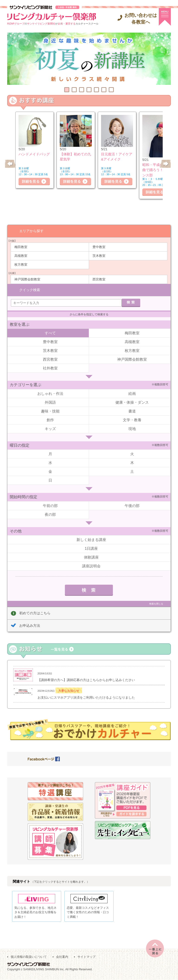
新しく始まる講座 (91, 539)
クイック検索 (30, 289)
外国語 (50, 402)
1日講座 (91, 548)
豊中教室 (99, 247)
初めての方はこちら (35, 613)
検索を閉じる (156, 603)
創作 (50, 419)
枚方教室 (21, 264)
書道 (132, 411)
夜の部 (50, 514)
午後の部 (132, 505)
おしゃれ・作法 (50, 393)
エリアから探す (31, 231)
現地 (132, 428)
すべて (50, 333)
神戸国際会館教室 (27, 279)
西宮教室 (99, 279)
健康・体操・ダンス (132, 402)
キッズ (50, 428)
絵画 (132, 393)
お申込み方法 (30, 625)
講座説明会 (91, 566)
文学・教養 (132, 419)
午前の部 (50, 505)
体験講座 (91, 557)
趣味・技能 (50, 411)
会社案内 (62, 960)
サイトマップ (86, 960)
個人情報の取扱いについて (29, 960)
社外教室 (50, 368)
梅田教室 (21, 247)
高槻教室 (21, 255)
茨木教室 (99, 255)
